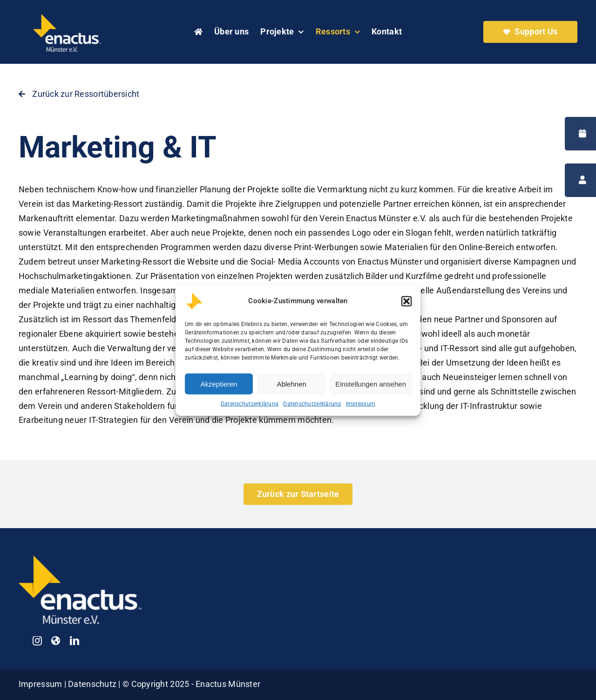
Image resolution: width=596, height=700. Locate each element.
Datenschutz (93, 684)
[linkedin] (74, 641)
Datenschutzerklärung (250, 410)
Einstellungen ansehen (371, 390)
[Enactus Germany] (56, 641)
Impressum (361, 410)
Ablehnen (291, 390)
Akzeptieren (219, 390)
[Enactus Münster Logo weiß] (67, 16)
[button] (406, 308)
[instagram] (37, 641)
